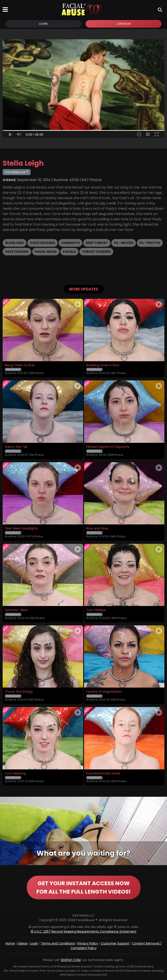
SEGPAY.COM (71, 960)
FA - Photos (150, 243)
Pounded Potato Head (103, 774)
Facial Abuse (46, 252)
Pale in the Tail (16, 447)
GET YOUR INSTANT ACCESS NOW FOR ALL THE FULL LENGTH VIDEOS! (83, 887)
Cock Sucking (42, 243)
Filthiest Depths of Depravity (108, 447)
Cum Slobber (96, 610)
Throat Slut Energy (19, 692)
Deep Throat (97, 243)
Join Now (124, 24)
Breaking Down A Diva (103, 365)
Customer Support (115, 943)
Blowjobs (15, 243)
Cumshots (70, 243)
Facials (69, 252)
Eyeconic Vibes (16, 610)
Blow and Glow (97, 529)
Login (43, 24)
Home (10, 943)
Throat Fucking (96, 252)
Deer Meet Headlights (21, 529)
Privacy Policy (88, 943)
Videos (22, 943)
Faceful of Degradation (104, 692)
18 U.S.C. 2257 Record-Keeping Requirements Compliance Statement (83, 931)
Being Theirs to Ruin (20, 365)
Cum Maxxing (15, 774)
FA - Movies (124, 243)
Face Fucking (17, 252)
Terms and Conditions (58, 943)
